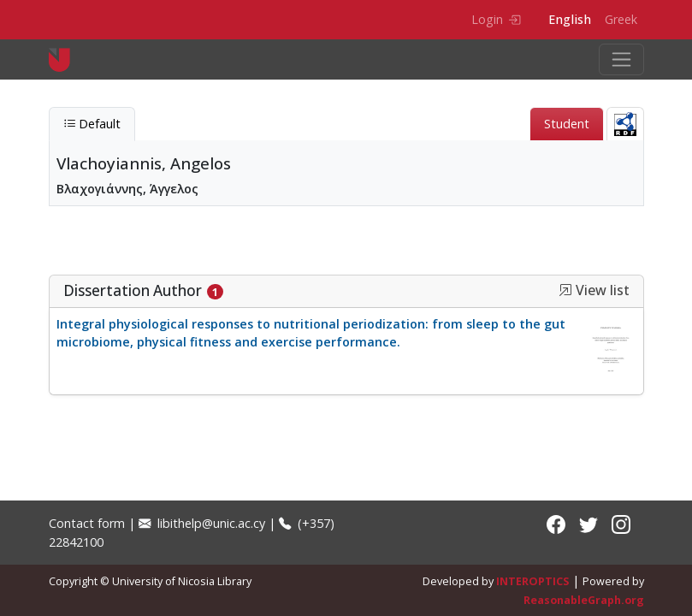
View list (594, 290)
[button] (565, 290)
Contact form (87, 523)
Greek (621, 19)
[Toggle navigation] (621, 59)
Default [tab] (92, 124)
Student (567, 124)
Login (496, 19)
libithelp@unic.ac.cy (202, 523)
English (570, 19)
